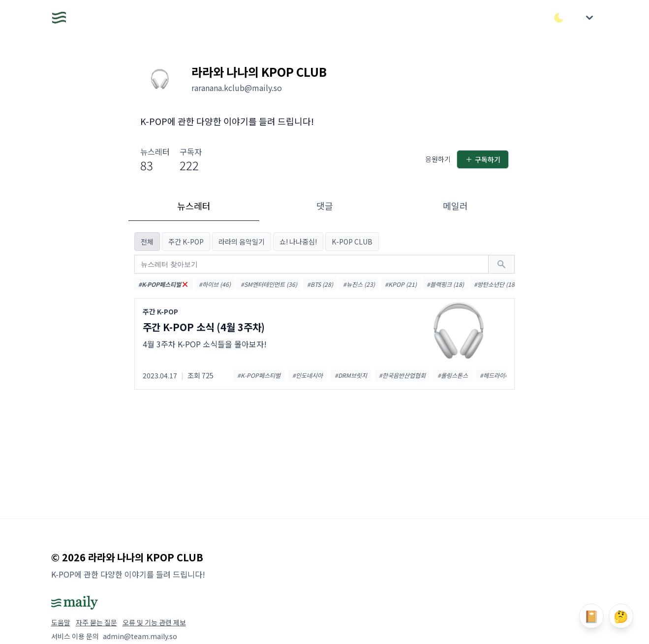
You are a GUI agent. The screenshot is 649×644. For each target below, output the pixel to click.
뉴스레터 (194, 206)
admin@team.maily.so (140, 636)
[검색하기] (501, 264)
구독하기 (483, 159)
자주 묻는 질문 (96, 622)
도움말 (61, 622)
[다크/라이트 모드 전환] (559, 18)
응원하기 (438, 159)
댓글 (325, 206)
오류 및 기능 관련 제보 (154, 622)
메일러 (455, 206)
